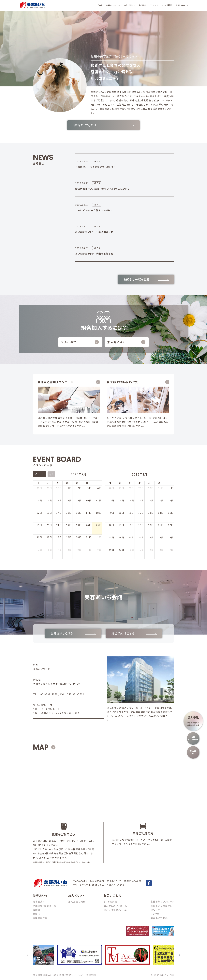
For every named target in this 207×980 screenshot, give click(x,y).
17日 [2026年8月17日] (121, 525)
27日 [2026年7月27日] (49, 537)
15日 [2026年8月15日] (171, 513)
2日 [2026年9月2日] (142, 550)
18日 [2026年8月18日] (131, 525)
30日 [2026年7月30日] (79, 537)
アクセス (154, 5)
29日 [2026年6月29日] (49, 488)
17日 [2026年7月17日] (89, 513)
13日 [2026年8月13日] (151, 513)
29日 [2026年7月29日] (69, 537)
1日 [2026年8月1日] (99, 537)
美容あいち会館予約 (162, 906)
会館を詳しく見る (73, 633)
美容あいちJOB (159, 918)
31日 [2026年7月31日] (89, 537)
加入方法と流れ (77, 901)
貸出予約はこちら (134, 633)
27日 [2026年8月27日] (151, 537)
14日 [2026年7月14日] (59, 513)
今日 (51, 474)
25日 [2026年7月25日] (99, 525)
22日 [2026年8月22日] (171, 525)
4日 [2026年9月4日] (162, 550)
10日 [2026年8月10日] (121, 513)
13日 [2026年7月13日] (49, 513)
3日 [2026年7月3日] (89, 488)
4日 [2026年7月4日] (99, 488)
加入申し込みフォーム (115, 906)
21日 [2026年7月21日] (59, 525)
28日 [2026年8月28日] (161, 537)
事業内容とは (40, 918)
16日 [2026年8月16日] (112, 525)
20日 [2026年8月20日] (151, 525)
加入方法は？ (126, 342)
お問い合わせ (182, 5)
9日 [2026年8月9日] (112, 513)
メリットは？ (80, 342)
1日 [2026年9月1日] (132, 550)
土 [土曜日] (97, 483)
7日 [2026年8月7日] (89, 550)
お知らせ (143, 5)
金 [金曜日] (87, 483)
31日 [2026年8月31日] (121, 550)
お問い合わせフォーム (115, 910)
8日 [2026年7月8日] (70, 500)
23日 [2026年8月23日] (112, 537)
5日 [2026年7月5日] (40, 500)
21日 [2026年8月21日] (161, 525)
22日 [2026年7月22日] (69, 525)
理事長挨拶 (39, 901)
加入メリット (130, 5)
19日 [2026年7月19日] (39, 525)
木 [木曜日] (77, 483)
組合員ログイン (193, 752)
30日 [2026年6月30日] (59, 488)
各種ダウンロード (193, 738)
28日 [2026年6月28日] (39, 488)
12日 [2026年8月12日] (141, 513)
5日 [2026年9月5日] (171, 550)
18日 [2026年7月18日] (99, 513)
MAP (41, 747)
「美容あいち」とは (103, 125)
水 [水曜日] (67, 483)
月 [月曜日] (48, 483)
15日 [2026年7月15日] (69, 513)
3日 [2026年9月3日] (152, 550)
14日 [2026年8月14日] (161, 513)
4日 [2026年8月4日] (60, 550)
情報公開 (91, 975)
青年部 (37, 914)
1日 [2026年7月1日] (70, 488)
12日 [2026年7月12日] (39, 513)
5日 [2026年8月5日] (70, 550)
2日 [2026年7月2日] (80, 488)
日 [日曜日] (38, 483)
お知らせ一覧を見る (146, 279)
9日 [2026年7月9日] (80, 500)
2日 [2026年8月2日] (40, 550)
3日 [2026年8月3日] (50, 550)
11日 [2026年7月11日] (99, 500)
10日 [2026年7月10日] (89, 500)
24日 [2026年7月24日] (89, 525)
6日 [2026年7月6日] (50, 500)
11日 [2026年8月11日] (131, 513)
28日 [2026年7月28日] (59, 537)
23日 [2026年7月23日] (79, 525)
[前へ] (28, 955)
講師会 (37, 910)
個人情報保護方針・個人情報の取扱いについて (58, 975)
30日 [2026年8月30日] (112, 550)
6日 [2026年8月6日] (80, 550)
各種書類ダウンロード (162, 901)
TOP (100, 5)
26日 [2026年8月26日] (141, 537)
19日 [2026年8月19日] (141, 525)
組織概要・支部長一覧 (45, 906)
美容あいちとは (113, 5)
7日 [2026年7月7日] (60, 500)
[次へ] (179, 955)
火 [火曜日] (58, 483)
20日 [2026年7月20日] (49, 525)
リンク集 (155, 914)
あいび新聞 (167, 5)
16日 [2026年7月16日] (79, 513)
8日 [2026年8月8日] (99, 550)
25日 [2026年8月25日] (131, 537)
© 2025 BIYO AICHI (162, 975)
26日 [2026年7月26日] (39, 537)
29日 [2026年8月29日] (171, 537)
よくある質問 (110, 901)
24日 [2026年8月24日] (121, 537)
